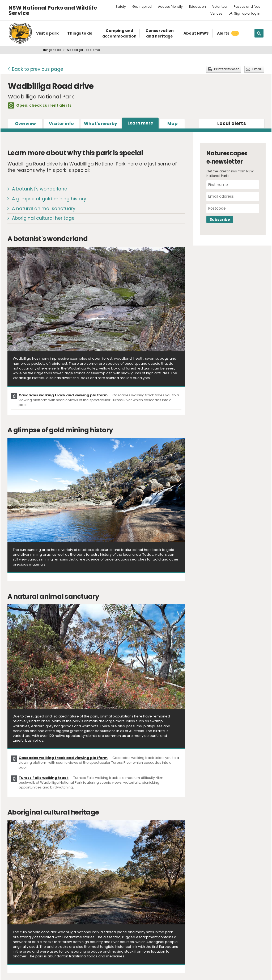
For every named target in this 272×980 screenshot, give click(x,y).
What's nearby (101, 124)
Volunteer (220, 7)
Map (172, 124)
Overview (25, 124)
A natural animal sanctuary (44, 209)
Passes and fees (247, 7)
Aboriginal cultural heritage (43, 218)
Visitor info (61, 124)
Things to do (52, 50)
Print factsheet (226, 69)
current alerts (57, 105)
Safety (121, 7)
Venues (216, 13)
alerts (232, 123)
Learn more (140, 123)
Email (257, 69)
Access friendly (170, 7)
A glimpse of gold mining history (49, 199)
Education (197, 7)
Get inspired (142, 7)
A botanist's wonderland (40, 189)
